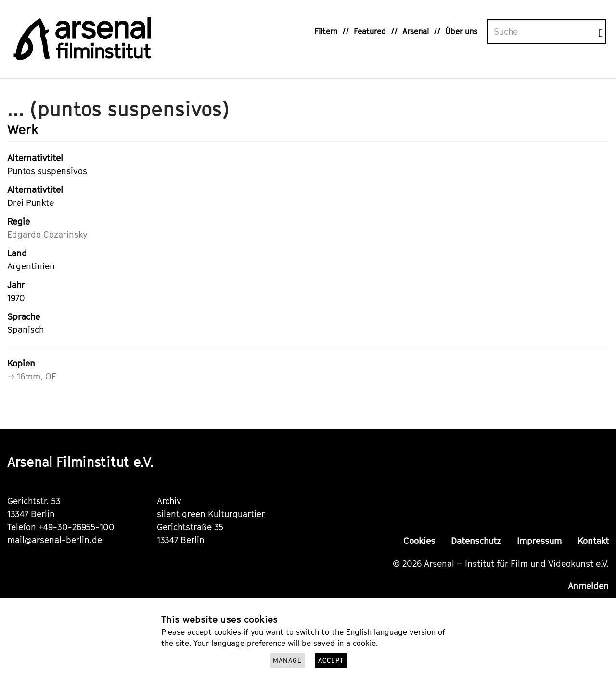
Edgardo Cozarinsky (47, 234)
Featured (370, 31)
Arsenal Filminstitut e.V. (81, 461)
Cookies (419, 541)
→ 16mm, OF (32, 376)
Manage (287, 660)
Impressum (539, 541)
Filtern (326, 31)
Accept (331, 660)
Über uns (461, 31)
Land (17, 253)
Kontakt (593, 541)
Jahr (16, 285)
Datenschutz (476, 541)
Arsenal (416, 31)
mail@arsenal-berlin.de (55, 540)
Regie (19, 221)
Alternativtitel (35, 158)
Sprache (24, 317)
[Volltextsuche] (543, 32)
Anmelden (588, 586)
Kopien (21, 363)
